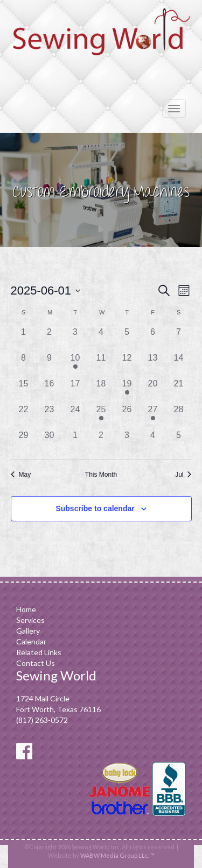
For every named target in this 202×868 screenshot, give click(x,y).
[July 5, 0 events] (179, 442)
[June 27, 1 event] (153, 416)
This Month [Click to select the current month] (101, 475)
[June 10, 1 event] (75, 364)
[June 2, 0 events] (50, 339)
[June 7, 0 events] (179, 339)
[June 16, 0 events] (50, 390)
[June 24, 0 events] (75, 416)
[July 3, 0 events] (127, 442)
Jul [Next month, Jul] (183, 475)
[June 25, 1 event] (101, 416)
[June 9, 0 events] (50, 364)
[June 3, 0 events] (75, 339)
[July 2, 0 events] (101, 442)
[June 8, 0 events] (24, 364)
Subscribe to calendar (95, 508)
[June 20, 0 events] (153, 390)
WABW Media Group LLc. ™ (117, 855)
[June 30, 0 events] (50, 442)
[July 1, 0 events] (75, 442)
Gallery (28, 631)
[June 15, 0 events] (24, 390)
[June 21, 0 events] (179, 390)
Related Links (39, 652)
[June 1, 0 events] (24, 339)
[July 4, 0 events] (153, 442)
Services (30, 620)
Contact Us (36, 663)
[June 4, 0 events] (101, 339)
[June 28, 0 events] (179, 416)
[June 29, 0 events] (24, 442)
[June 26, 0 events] (127, 416)
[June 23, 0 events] (50, 416)
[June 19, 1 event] (127, 390)
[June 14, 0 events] (179, 364)
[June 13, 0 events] (153, 364)
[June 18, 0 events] (101, 390)
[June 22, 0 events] (24, 416)
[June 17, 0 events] (75, 390)
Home (26, 609)
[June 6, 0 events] (153, 339)
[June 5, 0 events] (127, 339)
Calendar (31, 641)
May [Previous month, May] (21, 475)
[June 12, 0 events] (127, 364)
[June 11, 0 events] (101, 364)
